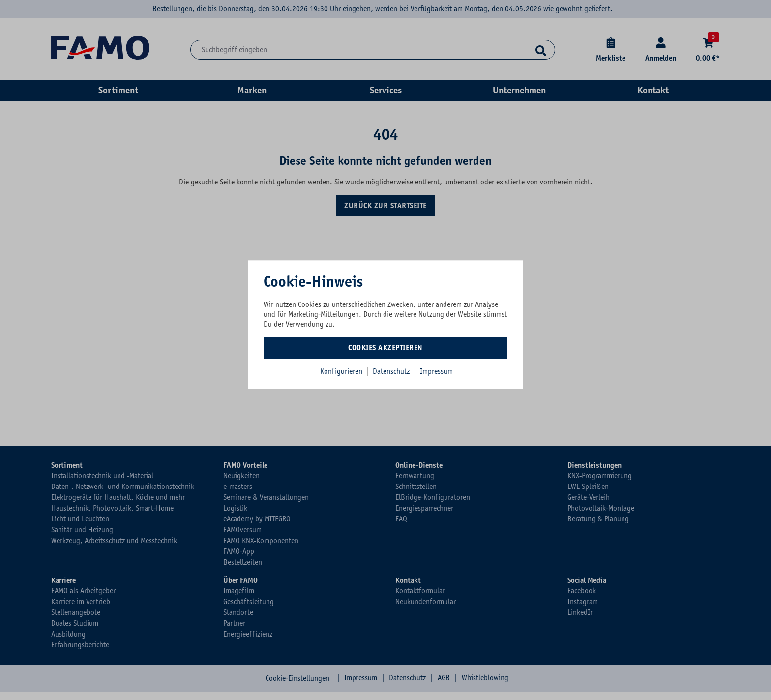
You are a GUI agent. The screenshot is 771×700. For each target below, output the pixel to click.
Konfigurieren (341, 371)
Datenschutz (392, 371)
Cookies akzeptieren (385, 348)
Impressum (436, 371)
